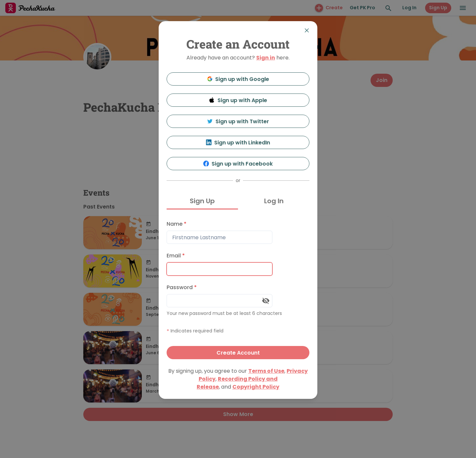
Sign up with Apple (238, 100)
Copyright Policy (256, 387)
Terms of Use (266, 371)
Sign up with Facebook (238, 164)
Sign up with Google (238, 79)
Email (176, 256)
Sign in (266, 58)
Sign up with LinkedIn (238, 143)
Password (182, 287)
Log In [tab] (274, 201)
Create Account (238, 353)
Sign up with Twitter (238, 121)
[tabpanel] (238, 288)
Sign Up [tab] (202, 201)
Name (177, 224)
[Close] (307, 30)
